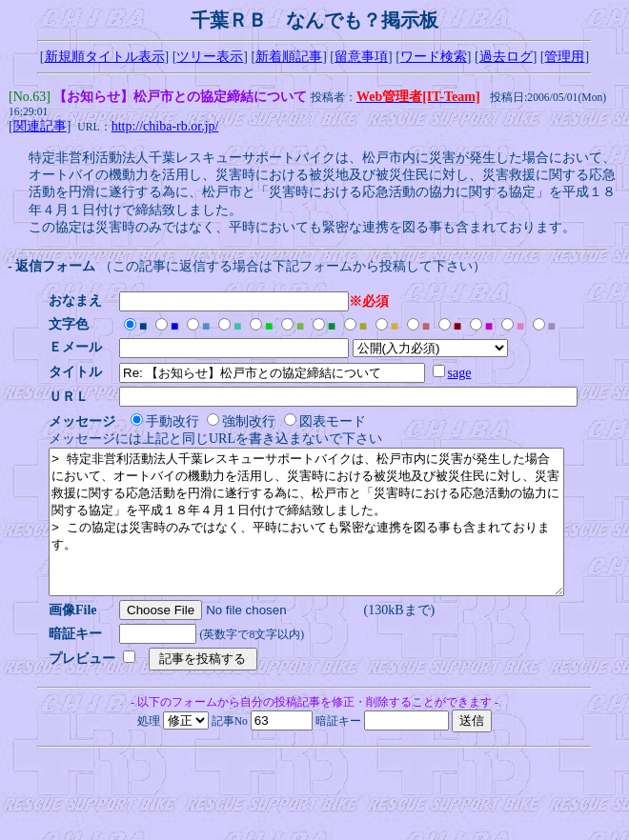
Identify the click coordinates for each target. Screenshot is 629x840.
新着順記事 (289, 57)
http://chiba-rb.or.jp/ (165, 128)
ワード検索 (434, 57)
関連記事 (40, 128)
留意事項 (361, 57)
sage (466, 375)
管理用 (564, 57)
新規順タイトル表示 (105, 57)
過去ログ (506, 57)
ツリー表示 (210, 57)
